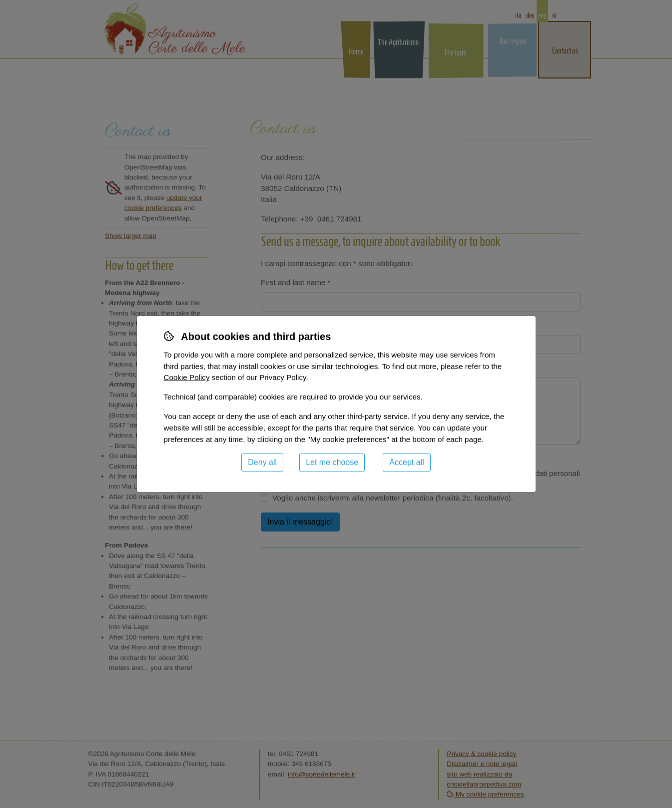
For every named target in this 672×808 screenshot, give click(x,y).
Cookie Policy (187, 377)
